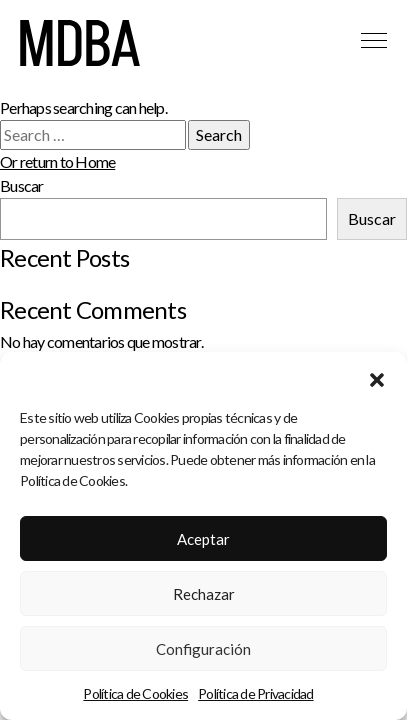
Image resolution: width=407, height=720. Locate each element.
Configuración (203, 649)
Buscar (22, 185)
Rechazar (204, 594)
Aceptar (203, 539)
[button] (377, 377)
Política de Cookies (135, 693)
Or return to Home (57, 161)
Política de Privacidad (256, 693)
